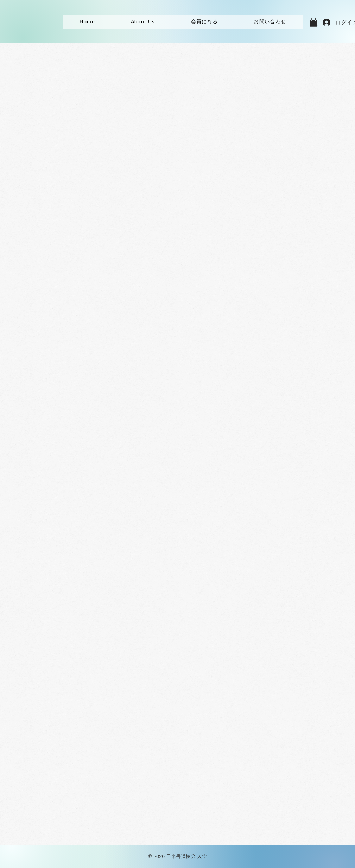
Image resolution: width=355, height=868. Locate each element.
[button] (313, 22)
